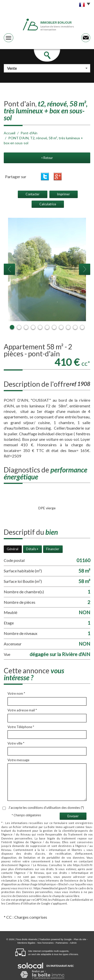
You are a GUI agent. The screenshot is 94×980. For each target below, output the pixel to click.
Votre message (18, 760)
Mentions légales (26, 943)
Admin (73, 943)
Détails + (32, 549)
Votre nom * (16, 693)
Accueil (10, 133)
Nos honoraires (45, 943)
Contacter (33, 194)
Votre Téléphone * (21, 727)
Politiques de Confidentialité (71, 900)
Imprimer (64, 194)
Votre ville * (16, 743)
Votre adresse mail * (22, 710)
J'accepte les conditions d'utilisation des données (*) (46, 808)
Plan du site (80, 939)
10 (75, 327)
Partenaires (62, 943)
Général (13, 549)
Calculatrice (48, 204)
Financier (53, 549)
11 (82, 327)
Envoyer (73, 816)
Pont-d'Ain (29, 133)
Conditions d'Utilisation (21, 903)
